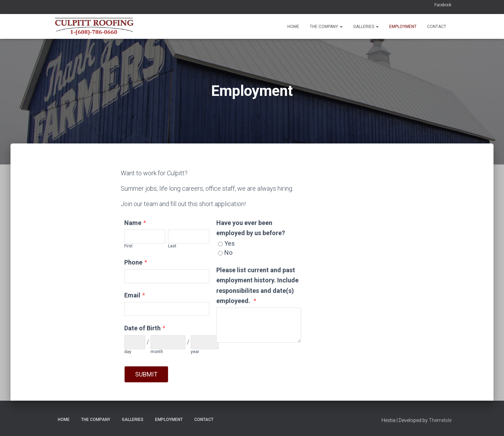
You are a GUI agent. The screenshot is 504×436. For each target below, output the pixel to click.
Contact (437, 27)
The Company (326, 27)
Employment (403, 27)
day (128, 352)
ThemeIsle (440, 420)
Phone (133, 262)
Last (172, 246)
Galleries (366, 27)
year (195, 352)
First (128, 246)
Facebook (443, 5)
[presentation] (269, 363)
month (157, 352)
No (228, 252)
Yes (230, 243)
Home (293, 27)
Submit (146, 374)
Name (133, 223)
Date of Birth (142, 328)
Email (132, 295)
